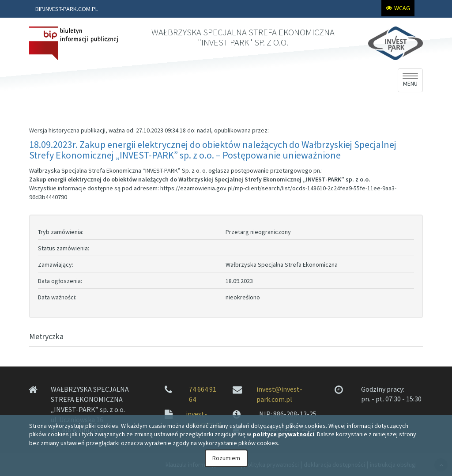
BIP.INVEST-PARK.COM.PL (67, 9)
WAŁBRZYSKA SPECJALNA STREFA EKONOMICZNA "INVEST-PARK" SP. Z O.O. (243, 37)
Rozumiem (226, 458)
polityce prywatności (283, 434)
